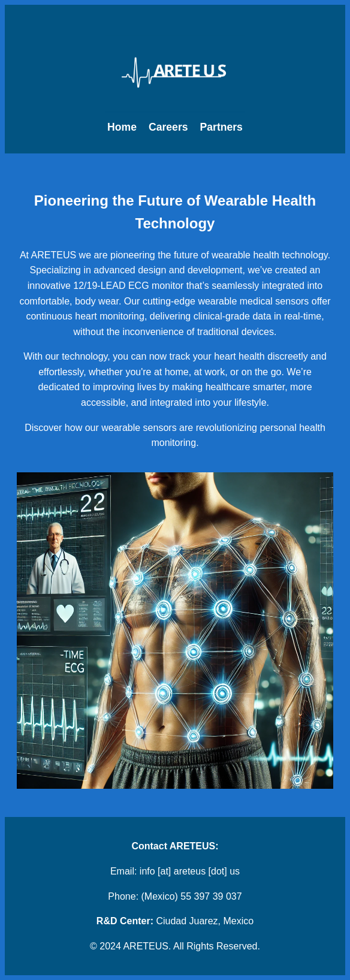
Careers (168, 127)
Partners (221, 127)
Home (122, 127)
